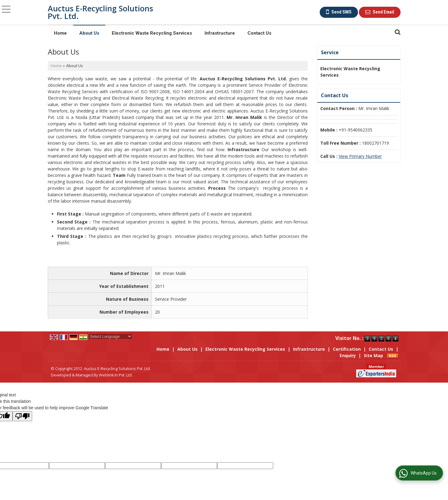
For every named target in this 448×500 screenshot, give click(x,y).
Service (330, 52)
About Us (89, 33)
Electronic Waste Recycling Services (152, 33)
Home (60, 33)
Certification (347, 349)
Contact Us (259, 33)
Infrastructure (220, 33)
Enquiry (348, 355)
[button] (360, 156)
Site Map (373, 355)
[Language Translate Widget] (110, 336)
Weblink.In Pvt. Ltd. (116, 375)
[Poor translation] (22, 416)
